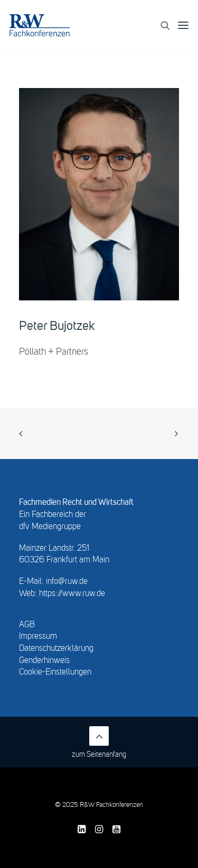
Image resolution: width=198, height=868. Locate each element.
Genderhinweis (44, 661)
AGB (27, 625)
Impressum (38, 637)
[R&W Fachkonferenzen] (40, 25)
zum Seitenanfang (99, 742)
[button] (183, 25)
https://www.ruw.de (72, 594)
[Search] (161, 25)
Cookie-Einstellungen (55, 672)
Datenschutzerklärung (56, 649)
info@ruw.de (67, 582)
